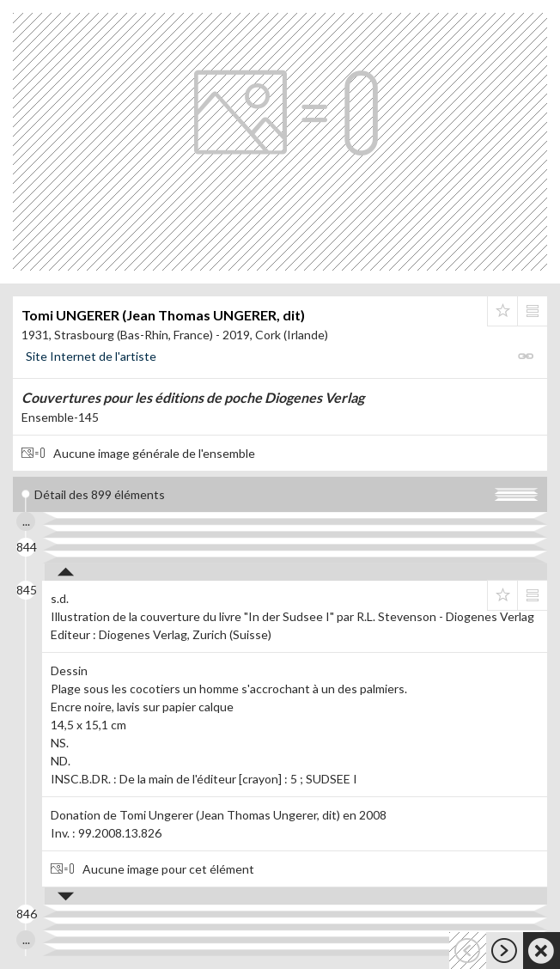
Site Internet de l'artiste (91, 356)
